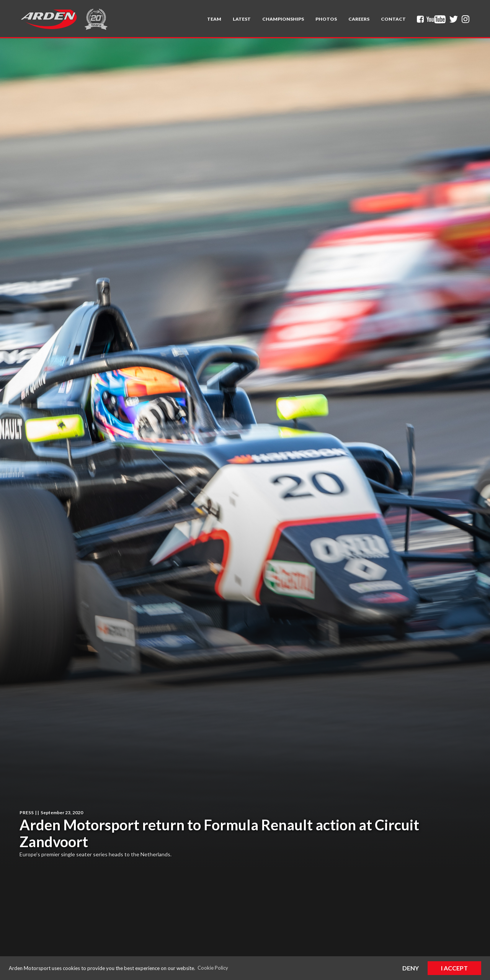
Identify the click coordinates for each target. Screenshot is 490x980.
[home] (48, 19)
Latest (242, 19)
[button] (214, 19)
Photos (326, 19)
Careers (359, 19)
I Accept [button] (454, 968)
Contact (393, 19)
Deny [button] (411, 968)
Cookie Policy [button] (213, 968)
